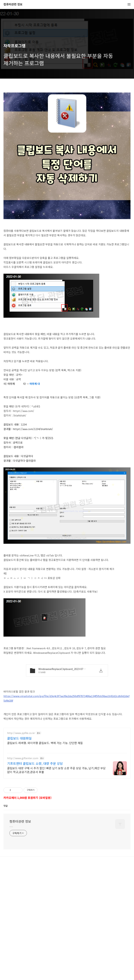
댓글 (6, 912)
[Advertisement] (67, 113)
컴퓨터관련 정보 (13, 4)
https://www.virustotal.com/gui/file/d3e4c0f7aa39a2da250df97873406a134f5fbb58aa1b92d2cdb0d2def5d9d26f (66, 747)
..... (11, 933)
